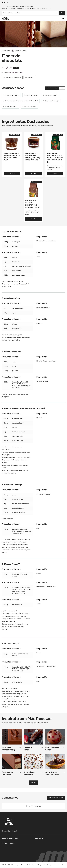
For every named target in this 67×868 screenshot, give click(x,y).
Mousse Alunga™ (11, 107)
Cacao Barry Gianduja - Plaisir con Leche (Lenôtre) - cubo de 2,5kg (22, 531)
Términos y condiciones (19, 865)
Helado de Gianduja (52, 101)
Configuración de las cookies (56, 865)
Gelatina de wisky (32, 95)
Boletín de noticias (10, 838)
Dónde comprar (9, 843)
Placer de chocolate (12, 95)
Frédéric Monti (21, 51)
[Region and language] (30, 13)
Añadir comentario (56, 798)
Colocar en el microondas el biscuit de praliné (22, 101)
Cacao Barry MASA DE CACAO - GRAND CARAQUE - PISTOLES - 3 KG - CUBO (21, 385)
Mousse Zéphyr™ (30, 107)
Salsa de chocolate (52, 95)
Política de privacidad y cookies (37, 865)
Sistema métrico (52, 88)
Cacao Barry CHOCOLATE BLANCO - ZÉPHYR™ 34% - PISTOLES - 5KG (22, 669)
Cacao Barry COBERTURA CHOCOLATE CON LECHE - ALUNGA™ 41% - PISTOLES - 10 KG (21, 590)
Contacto (39, 838)
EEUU (62, 88)
